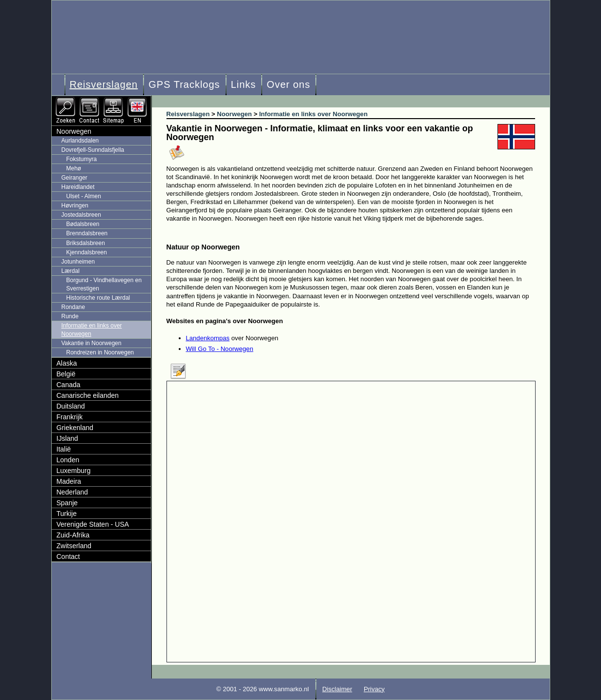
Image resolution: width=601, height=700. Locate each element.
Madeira (69, 481)
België (66, 374)
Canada (69, 385)
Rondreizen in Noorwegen (100, 352)
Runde (70, 316)
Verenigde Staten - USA (93, 524)
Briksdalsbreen (86, 243)
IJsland (67, 438)
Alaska (67, 363)
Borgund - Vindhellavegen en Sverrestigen (104, 284)
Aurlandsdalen (80, 141)
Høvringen (75, 206)
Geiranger (74, 178)
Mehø (74, 168)
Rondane (73, 307)
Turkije (67, 514)
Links (244, 84)
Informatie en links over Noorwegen (92, 330)
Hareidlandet (78, 187)
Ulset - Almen (84, 196)
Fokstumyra (82, 159)
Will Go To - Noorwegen (220, 349)
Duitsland (71, 406)
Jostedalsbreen (81, 215)
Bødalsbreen (83, 224)
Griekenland (75, 428)
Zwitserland (74, 546)
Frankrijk (70, 417)
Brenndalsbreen (87, 233)
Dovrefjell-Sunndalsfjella (93, 150)
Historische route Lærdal (98, 298)
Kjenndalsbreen (87, 252)
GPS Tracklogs (184, 84)
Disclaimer (337, 689)
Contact (68, 556)
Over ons (288, 84)
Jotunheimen (78, 262)
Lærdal (71, 271)
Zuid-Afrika (73, 535)
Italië (64, 449)
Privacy (374, 689)
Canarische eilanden (88, 395)
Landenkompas (208, 338)
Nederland (73, 492)
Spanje (67, 503)
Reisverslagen (104, 84)
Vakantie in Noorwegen (92, 343)
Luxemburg (74, 471)
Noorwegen (74, 131)
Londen (68, 460)
